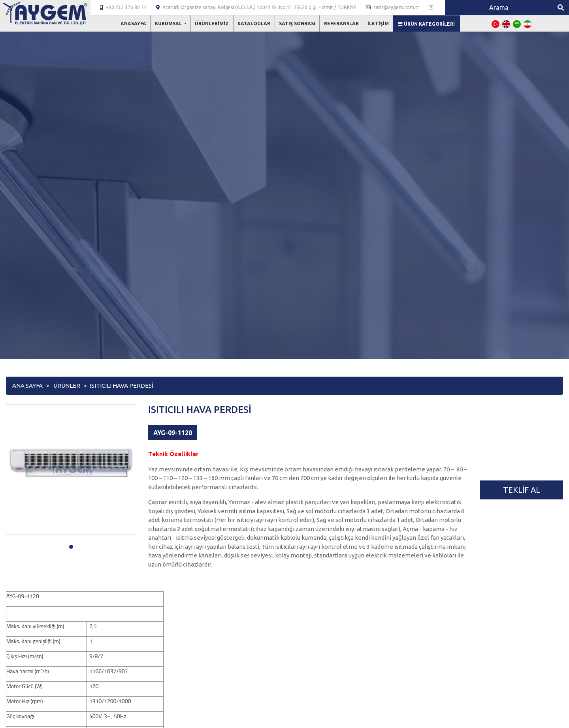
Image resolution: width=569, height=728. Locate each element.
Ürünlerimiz (212, 23)
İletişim (378, 23)
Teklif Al (522, 490)
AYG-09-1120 (173, 433)
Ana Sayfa (27, 386)
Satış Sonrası (297, 23)
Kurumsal (169, 23)
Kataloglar (254, 23)
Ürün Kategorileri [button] (427, 24)
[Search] (499, 8)
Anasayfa (133, 23)
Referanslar (341, 23)
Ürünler (67, 386)
